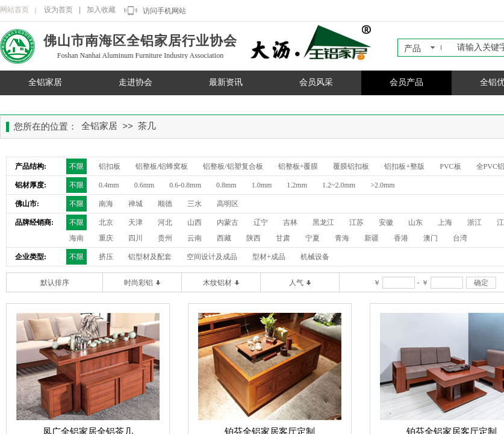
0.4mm (109, 185)
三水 (194, 204)
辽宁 (261, 222)
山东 (415, 222)
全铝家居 (45, 82)
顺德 (165, 204)
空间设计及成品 (212, 257)
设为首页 (58, 10)
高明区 (228, 204)
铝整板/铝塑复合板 (233, 166)
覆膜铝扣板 (351, 166)
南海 (106, 204)
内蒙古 (228, 222)
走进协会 (135, 82)
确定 (481, 283)
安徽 (386, 222)
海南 (76, 238)
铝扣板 (110, 166)
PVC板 (450, 166)
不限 (76, 166)
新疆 (372, 238)
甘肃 (283, 238)
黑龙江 (323, 222)
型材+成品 (269, 257)
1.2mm (297, 185)
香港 (401, 238)
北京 (106, 222)
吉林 (290, 222)
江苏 (356, 222)
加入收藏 (101, 10)
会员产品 (406, 82)
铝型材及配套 (150, 257)
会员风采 (316, 82)
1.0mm (262, 185)
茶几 (147, 126)
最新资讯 (226, 82)
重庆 (106, 238)
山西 (194, 222)
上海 (445, 222)
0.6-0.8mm (185, 185)
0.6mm (145, 185)
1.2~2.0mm (339, 185)
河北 (165, 222)
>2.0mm (382, 185)
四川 (135, 238)
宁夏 (313, 238)
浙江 (474, 222)
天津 (135, 222)
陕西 (254, 238)
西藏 (224, 238)
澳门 (431, 238)
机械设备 (315, 257)
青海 (342, 238)
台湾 (460, 238)
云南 (194, 238)
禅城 (135, 204)
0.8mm (226, 185)
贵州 (165, 238)
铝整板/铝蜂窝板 (162, 166)
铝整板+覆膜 (298, 166)
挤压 (106, 257)
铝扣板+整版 (404, 166)
